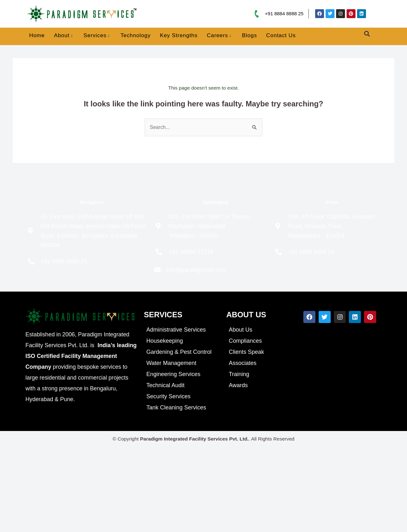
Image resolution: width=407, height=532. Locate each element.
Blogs (249, 35)
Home (37, 35)
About (63, 36)
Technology (136, 35)
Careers (219, 36)
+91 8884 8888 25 (284, 13)
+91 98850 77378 (191, 252)
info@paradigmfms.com (196, 270)
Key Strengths (179, 35)
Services (97, 36)
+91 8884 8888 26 (311, 252)
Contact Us (281, 35)
